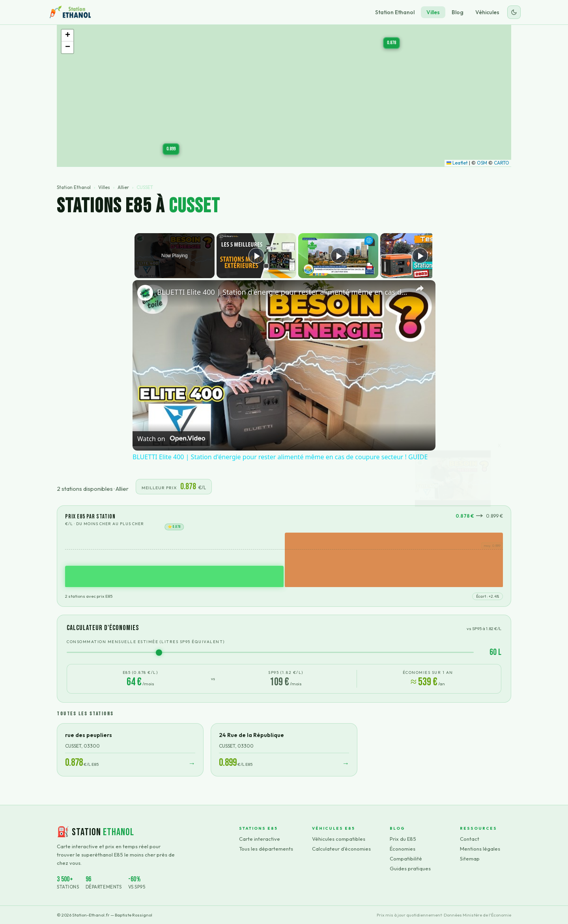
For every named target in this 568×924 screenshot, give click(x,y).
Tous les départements (266, 849)
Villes (433, 12)
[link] (145, 293)
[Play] (336, 256)
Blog (458, 12)
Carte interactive (260, 839)
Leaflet (457, 163)
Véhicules (487, 12)
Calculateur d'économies (341, 849)
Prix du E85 (403, 839)
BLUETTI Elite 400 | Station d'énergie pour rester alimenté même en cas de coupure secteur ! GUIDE (283, 292)
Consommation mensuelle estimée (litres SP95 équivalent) (146, 642)
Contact (470, 839)
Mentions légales (480, 849)
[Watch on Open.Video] (171, 439)
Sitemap (470, 859)
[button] (171, 149)
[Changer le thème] (514, 12)
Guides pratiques (410, 868)
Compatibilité (406, 859)
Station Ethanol (395, 12)
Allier (123, 187)
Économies (403, 849)
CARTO (502, 163)
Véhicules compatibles (339, 839)
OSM (482, 163)
